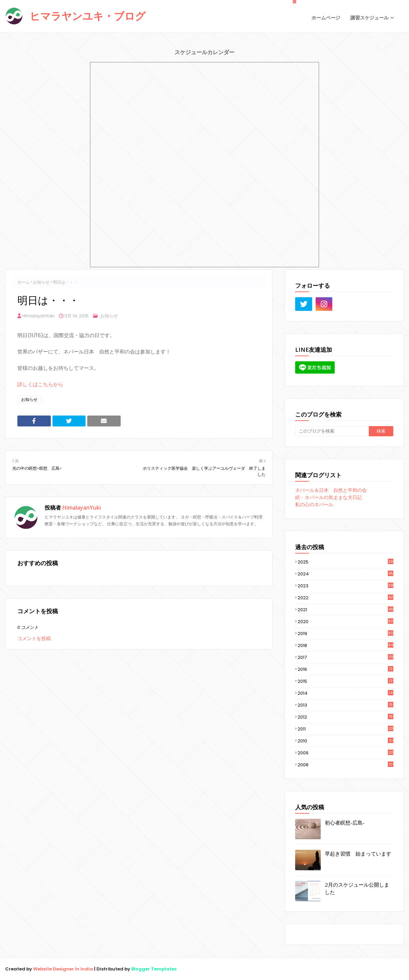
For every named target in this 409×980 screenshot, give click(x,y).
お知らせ (41, 282)
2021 (345, 610)
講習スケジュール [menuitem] (369, 18)
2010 (345, 741)
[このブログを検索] (332, 431)
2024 (345, 574)
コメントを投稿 (34, 638)
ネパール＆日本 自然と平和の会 (331, 490)
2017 (345, 657)
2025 (345, 562)
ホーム (24, 282)
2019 (345, 634)
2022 (345, 598)
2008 (345, 765)
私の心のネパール (314, 504)
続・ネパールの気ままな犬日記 (329, 497)
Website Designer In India (63, 969)
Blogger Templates (154, 969)
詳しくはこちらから (40, 384)
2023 (345, 586)
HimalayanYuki (38, 316)
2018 (345, 645)
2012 (345, 717)
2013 (345, 705)
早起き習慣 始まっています (358, 854)
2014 (345, 693)
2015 (345, 681)
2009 (345, 753)
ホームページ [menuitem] (326, 18)
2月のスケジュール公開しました (357, 888)
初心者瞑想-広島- (345, 823)
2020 (345, 622)
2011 (345, 729)
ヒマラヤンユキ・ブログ (88, 16)
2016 (345, 669)
